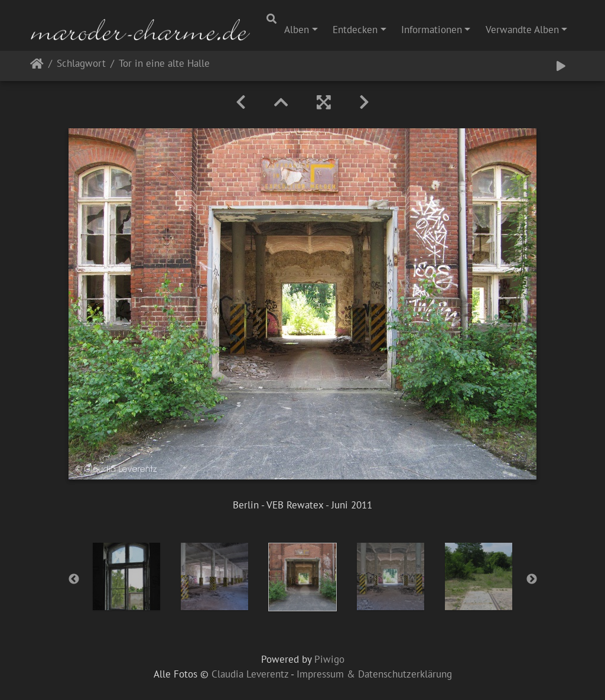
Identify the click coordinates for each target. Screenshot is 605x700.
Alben (297, 30)
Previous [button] (74, 579)
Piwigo (329, 659)
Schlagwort (81, 64)
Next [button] (532, 579)
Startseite (37, 66)
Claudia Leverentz (250, 674)
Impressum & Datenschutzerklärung (374, 674)
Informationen (432, 30)
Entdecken (355, 30)
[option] (127, 576)
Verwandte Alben (522, 30)
